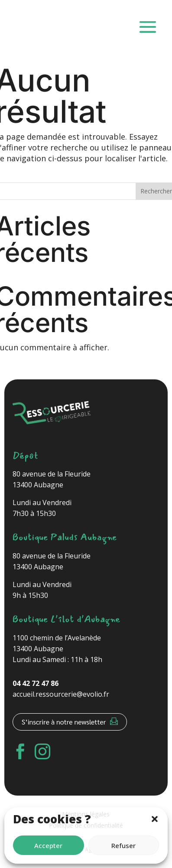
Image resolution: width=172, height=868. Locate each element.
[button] (155, 819)
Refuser (123, 845)
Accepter (48, 845)
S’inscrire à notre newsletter (64, 722)
